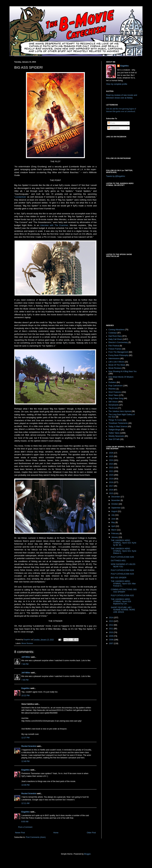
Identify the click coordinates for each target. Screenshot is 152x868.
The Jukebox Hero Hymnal (120, 411)
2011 (111, 629)
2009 (111, 636)
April (113, 526)
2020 (111, 475)
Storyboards (114, 405)
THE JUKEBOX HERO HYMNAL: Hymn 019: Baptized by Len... (121, 602)
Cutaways (113, 333)
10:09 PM (25, 785)
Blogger (87, 854)
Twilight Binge (114, 430)
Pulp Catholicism (116, 386)
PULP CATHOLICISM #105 (122, 557)
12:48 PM (25, 761)
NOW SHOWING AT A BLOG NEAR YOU (123, 565)
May (113, 522)
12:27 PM (25, 738)
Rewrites (112, 389)
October (115, 504)
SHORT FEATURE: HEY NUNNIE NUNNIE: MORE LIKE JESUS (123, 610)
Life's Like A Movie (116, 362)
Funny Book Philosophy (118, 355)
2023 (111, 464)
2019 (111, 479)
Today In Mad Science (118, 427)
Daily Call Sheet (115, 339)
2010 (111, 632)
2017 (111, 486)
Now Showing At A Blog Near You (122, 371)
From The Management (118, 352)
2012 (111, 625)
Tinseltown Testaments (118, 423)
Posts (111, 123)
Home (56, 833)
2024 (111, 460)
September (116, 508)
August (115, 511)
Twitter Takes (114, 433)
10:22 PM (25, 696)
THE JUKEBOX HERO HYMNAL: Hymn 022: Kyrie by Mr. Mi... (123, 543)
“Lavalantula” (20, 197)
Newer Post (20, 833)
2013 (111, 621)
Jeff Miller (26, 657)
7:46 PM (25, 664)
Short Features (115, 392)
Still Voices (113, 402)
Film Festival (114, 346)
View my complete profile (117, 84)
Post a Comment (25, 827)
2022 (111, 468)
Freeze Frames (115, 349)
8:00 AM (25, 822)
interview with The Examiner (54, 225)
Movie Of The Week (117, 365)
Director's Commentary (118, 342)
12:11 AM (25, 803)
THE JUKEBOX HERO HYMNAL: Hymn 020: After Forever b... (123, 584)
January (115, 537)
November (116, 500)
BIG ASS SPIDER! (119, 578)
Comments (114, 128)
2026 (111, 453)
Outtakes (112, 382)
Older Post (91, 833)
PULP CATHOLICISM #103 (122, 574)
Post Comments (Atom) (36, 837)
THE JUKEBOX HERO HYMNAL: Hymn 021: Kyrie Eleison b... (123, 551)
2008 (111, 640)
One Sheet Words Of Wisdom (121, 377)
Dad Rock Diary (115, 336)
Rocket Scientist (29, 746)
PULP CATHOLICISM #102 (122, 595)
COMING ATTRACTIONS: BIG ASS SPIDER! (124, 591)
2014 (111, 618)
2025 (111, 456)
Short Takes (113, 395)
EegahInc (26, 688)
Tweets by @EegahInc (116, 176)
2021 (111, 471)
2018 (111, 482)
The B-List (113, 408)
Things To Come (115, 420)
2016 (111, 490)
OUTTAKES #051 (118, 561)
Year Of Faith (114, 439)
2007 (111, 643)
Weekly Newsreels (116, 436)
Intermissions (114, 358)
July (113, 515)
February (115, 533)
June (114, 519)
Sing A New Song (116, 398)
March (114, 530)
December (116, 497)
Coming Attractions (116, 330)
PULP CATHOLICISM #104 (122, 570)
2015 (111, 493)
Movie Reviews (27, 643)
